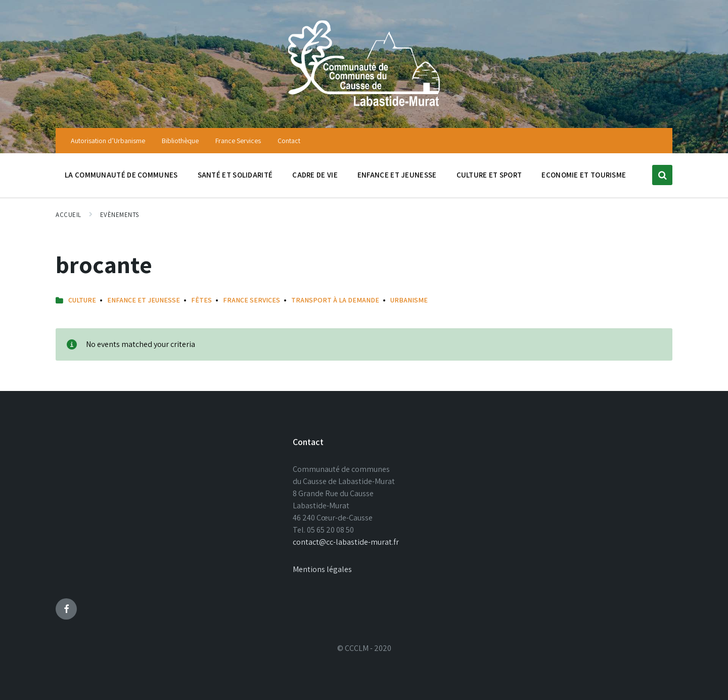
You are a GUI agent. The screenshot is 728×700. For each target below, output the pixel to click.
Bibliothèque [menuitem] (180, 141)
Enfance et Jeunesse (144, 300)
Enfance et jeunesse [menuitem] (397, 175)
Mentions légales (322, 569)
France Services (252, 300)
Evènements (120, 215)
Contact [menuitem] (289, 141)
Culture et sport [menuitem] (489, 175)
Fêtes (201, 300)
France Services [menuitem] (238, 141)
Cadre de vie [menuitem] (315, 175)
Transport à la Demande (335, 300)
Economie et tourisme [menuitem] (584, 175)
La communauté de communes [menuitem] (121, 175)
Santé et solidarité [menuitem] (235, 175)
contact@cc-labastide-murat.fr (346, 542)
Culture (82, 300)
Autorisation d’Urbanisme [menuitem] (108, 141)
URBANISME (409, 300)
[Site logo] (364, 107)
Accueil (69, 215)
